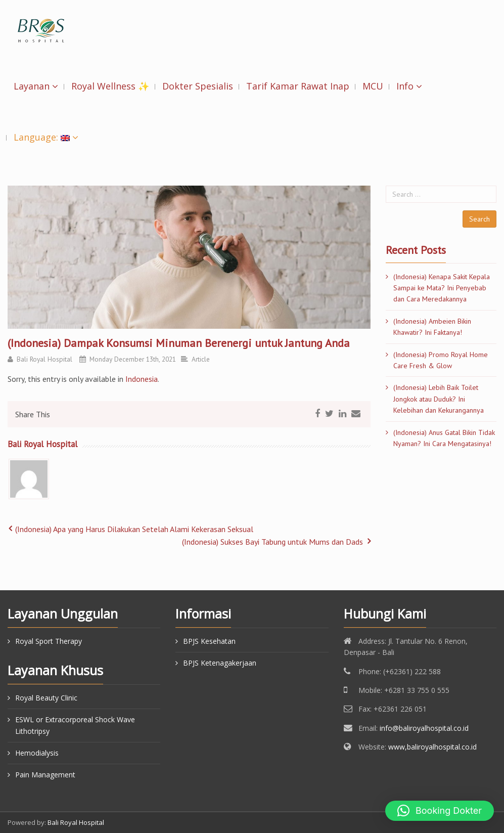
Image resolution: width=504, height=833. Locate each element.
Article (201, 359)
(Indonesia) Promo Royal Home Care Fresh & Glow (441, 360)
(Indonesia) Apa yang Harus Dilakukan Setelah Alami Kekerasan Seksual (134, 529)
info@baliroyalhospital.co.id (424, 728)
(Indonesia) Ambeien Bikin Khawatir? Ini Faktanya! (432, 327)
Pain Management (45, 775)
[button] (440, 811)
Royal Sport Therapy (49, 641)
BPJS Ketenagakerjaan (220, 663)
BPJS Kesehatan (209, 641)
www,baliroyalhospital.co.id (432, 747)
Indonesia (142, 379)
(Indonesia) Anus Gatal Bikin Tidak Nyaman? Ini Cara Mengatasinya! (444, 438)
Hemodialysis (37, 753)
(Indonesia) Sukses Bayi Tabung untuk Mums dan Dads (272, 542)
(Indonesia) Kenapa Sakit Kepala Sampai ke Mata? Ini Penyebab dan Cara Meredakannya (442, 288)
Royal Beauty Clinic (46, 698)
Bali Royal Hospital (44, 359)
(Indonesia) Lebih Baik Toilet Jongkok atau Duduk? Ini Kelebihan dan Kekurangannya (439, 399)
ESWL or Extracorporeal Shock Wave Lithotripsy (75, 725)
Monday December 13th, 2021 (133, 359)
